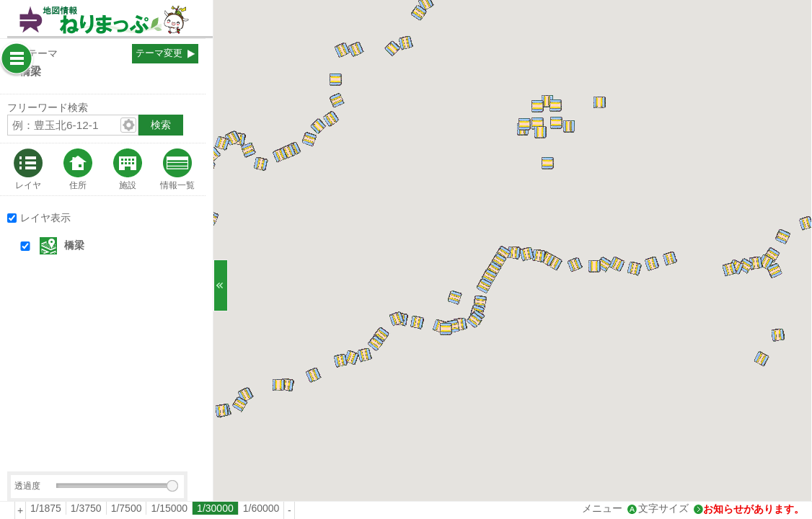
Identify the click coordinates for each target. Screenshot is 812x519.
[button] (116, 246)
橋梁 (74, 245)
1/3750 (86, 508)
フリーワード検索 (48, 107)
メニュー (602, 508)
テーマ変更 (159, 53)
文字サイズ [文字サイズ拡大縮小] (663, 508)
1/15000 (169, 508)
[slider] (172, 486)
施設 (128, 185)
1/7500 (127, 508)
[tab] (28, 169)
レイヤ (28, 185)
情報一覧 (177, 185)
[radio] (46, 508)
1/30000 (215, 508)
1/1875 (46, 508)
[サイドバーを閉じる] (221, 285)
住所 (78, 185)
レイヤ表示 (45, 218)
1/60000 (261, 508)
